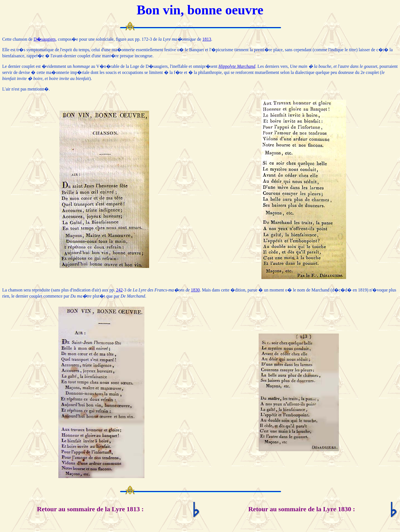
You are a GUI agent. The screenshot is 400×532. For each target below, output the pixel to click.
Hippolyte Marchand (237, 66)
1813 (207, 39)
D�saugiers (45, 39)
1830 (195, 290)
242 (119, 290)
